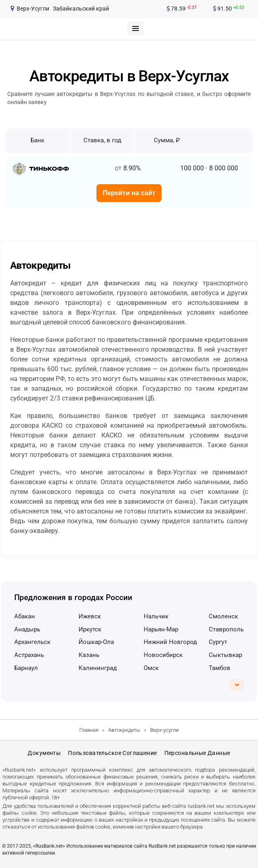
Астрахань (29, 655)
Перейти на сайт (129, 193)
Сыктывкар (225, 655)
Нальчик (156, 616)
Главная (89, 730)
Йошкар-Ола (96, 642)
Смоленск (223, 616)
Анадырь (27, 629)
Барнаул (26, 668)
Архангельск (32, 642)
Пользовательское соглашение (112, 753)
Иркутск (90, 629)
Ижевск (90, 616)
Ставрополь (226, 629)
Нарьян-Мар (161, 629)
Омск (151, 668)
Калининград (98, 668)
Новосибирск (163, 655)
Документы (44, 753)
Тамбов (220, 668)
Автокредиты (124, 730)
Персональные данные (197, 753)
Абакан (25, 616)
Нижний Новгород (170, 642)
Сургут (218, 642)
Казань (89, 655)
